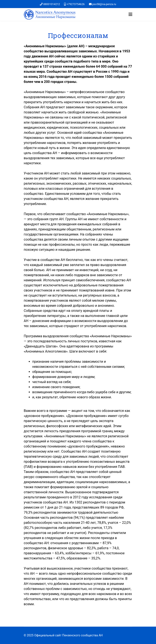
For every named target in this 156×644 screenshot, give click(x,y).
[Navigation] (130, 14)
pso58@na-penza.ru (104, 4)
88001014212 (52, 4)
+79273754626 (76, 4)
